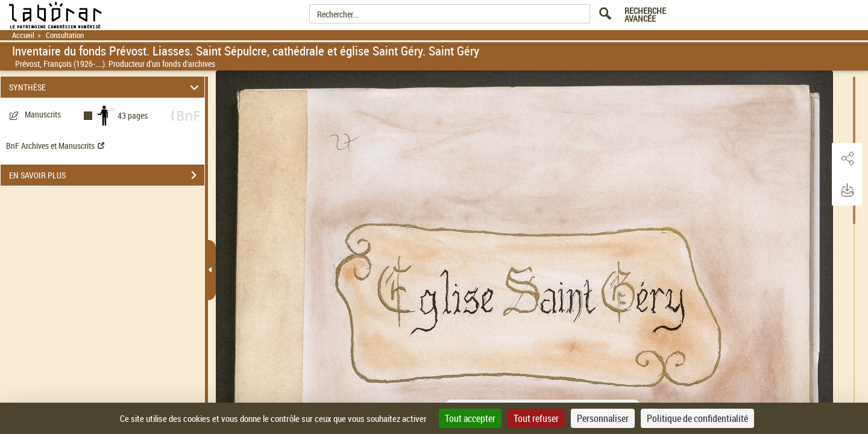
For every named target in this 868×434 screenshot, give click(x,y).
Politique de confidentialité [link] (697, 418)
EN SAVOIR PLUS (107, 175)
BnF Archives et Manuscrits (55, 146)
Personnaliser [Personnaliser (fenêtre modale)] (603, 418)
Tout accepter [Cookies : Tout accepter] (470, 418)
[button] (847, 159)
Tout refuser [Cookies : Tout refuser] (536, 418)
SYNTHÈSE (106, 87)
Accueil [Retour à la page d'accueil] (23, 35)
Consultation (65, 35)
